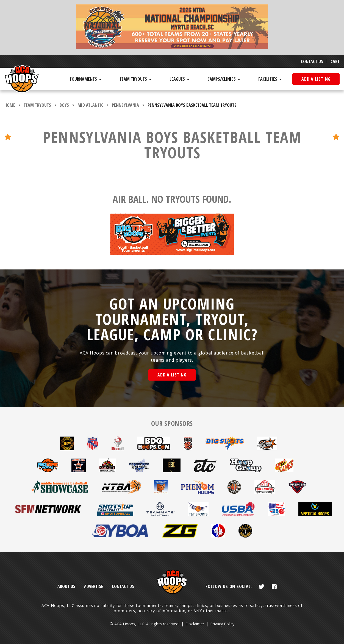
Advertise (94, 586)
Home (10, 105)
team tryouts (37, 105)
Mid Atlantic (90, 105)
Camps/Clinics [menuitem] (222, 79)
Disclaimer (195, 624)
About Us (66, 586)
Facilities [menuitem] (268, 79)
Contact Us (312, 61)
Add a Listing (172, 375)
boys (64, 105)
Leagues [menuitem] (177, 79)
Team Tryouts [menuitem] (133, 79)
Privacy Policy (222, 624)
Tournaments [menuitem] (83, 79)
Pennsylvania (125, 105)
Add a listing (316, 79)
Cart (335, 61)
